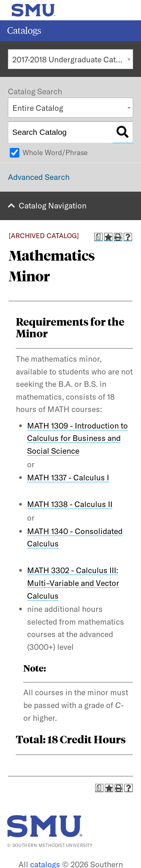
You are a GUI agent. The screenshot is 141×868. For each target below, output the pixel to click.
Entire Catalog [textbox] (38, 108)
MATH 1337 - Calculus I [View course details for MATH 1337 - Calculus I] (68, 477)
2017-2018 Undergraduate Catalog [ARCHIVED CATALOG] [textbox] (73, 59)
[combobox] (70, 59)
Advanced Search (39, 177)
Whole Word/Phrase (55, 152)
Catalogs (24, 31)
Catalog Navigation (53, 205)
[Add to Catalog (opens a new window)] (108, 237)
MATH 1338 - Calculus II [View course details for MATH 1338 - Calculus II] (70, 504)
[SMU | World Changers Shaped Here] (45, 826)
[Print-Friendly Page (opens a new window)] (118, 237)
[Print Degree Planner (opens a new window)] (99, 237)
